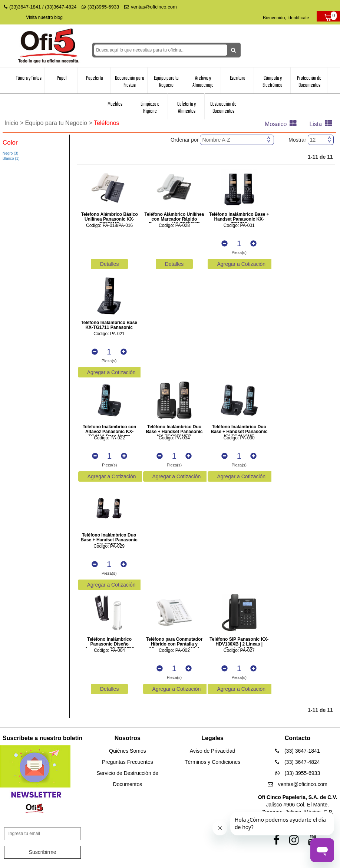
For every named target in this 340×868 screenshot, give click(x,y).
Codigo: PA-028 (174, 226)
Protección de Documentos (309, 82)
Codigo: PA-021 (109, 334)
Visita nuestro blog (44, 17)
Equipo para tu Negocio (166, 82)
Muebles (115, 104)
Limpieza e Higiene (150, 108)
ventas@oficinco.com (151, 7)
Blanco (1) (11, 159)
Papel (62, 78)
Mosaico (283, 124)
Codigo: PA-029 (109, 546)
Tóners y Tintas (29, 78)
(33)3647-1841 (25, 7)
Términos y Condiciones (212, 762)
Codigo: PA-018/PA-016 (109, 226)
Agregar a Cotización (241, 264)
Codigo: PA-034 (174, 438)
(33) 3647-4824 (298, 762)
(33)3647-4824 (61, 7)
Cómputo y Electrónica (273, 82)
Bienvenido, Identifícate (286, 18)
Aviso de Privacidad (213, 751)
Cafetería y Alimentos (186, 108)
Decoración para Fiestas (130, 82)
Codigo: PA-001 (239, 226)
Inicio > (15, 123)
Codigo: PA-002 (174, 651)
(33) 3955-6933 (298, 773)
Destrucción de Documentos (223, 108)
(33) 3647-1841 (298, 751)
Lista (322, 124)
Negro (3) (10, 153)
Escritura (238, 78)
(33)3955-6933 (100, 7)
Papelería (95, 78)
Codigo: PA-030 (239, 438)
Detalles (110, 264)
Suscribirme (43, 852)
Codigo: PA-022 (109, 438)
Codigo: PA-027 (239, 651)
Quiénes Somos (128, 751)
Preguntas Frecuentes (128, 762)
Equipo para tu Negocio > (60, 123)
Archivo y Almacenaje (203, 82)
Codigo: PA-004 (109, 651)
